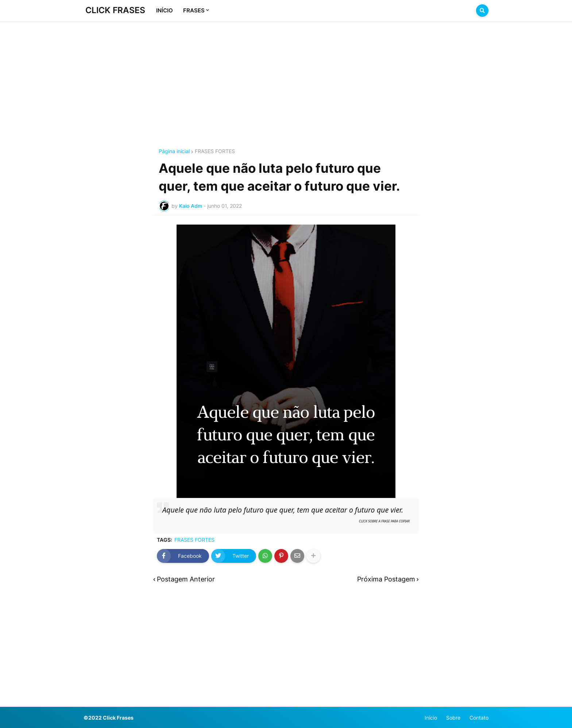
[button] (482, 11)
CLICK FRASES (115, 10)
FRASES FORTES (215, 151)
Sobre (453, 718)
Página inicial (174, 151)
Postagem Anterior (186, 579)
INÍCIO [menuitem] (165, 10)
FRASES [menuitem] (194, 10)
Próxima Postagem (386, 579)
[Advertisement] (286, 76)
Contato (479, 718)
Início (431, 718)
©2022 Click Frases (109, 718)
